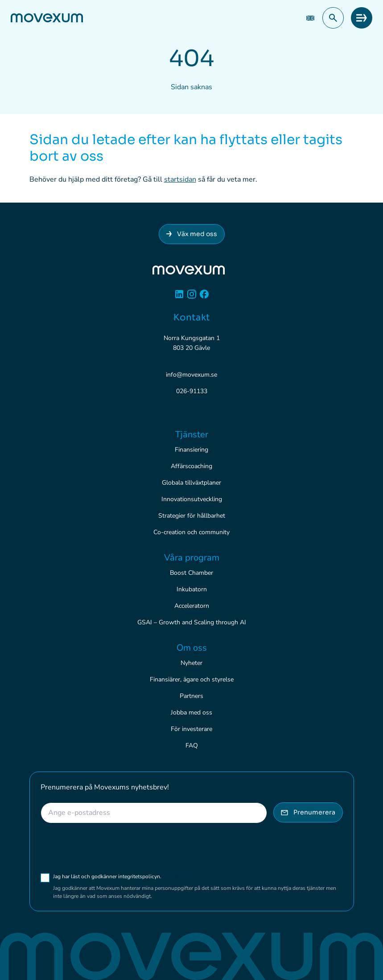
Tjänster (192, 434)
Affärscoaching (191, 466)
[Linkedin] (179, 297)
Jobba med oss (191, 712)
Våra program (192, 558)
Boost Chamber (191, 573)
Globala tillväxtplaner (191, 483)
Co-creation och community (191, 532)
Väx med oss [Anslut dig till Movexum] (192, 234)
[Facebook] (204, 297)
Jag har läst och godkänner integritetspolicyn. (125, 876)
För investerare (191, 729)
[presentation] (108, 848)
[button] (333, 18)
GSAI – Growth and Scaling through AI (192, 622)
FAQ (192, 745)
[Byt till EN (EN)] (310, 18)
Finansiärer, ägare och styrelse (192, 679)
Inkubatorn (192, 589)
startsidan (180, 179)
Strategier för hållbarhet (192, 516)
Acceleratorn (192, 606)
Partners (191, 696)
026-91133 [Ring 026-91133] (192, 391)
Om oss (192, 648)
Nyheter (191, 663)
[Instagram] (192, 297)
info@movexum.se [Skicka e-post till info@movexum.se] (191, 375)
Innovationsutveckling (192, 499)
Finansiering (191, 450)
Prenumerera (308, 812)
